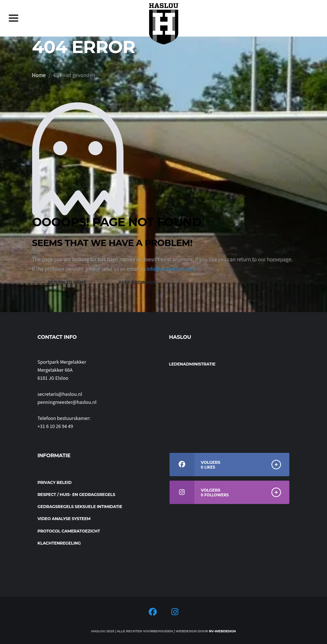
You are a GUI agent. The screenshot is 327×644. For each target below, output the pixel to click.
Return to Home (67, 282)
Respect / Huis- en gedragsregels (77, 495)
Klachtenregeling (59, 543)
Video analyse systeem (64, 519)
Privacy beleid (55, 482)
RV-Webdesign (223, 631)
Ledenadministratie (192, 364)
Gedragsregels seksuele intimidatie (80, 507)
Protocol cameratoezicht (69, 531)
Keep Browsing (137, 282)
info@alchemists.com (171, 269)
